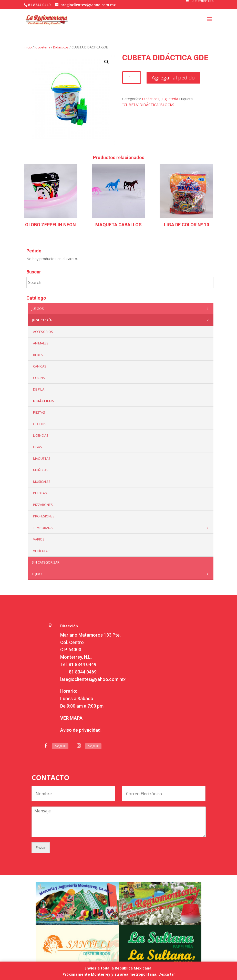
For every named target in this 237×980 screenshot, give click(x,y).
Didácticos (61, 47)
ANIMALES (41, 343)
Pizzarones (43, 505)
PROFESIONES (44, 516)
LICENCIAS (41, 435)
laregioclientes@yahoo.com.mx (93, 679)
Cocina (39, 378)
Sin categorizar (46, 562)
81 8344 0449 (83, 664)
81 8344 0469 (83, 672)
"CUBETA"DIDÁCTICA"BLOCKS (148, 105)
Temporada (122, 528)
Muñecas (41, 470)
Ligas (38, 447)
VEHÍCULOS (42, 551)
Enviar (41, 848)
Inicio (28, 47)
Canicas (40, 366)
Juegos (121, 309)
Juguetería (42, 47)
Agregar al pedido (173, 78)
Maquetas (42, 458)
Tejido (121, 574)
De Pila (39, 389)
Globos (40, 424)
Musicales (42, 482)
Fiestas (39, 412)
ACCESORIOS (43, 332)
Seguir (60, 746)
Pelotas (40, 493)
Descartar (167, 974)
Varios (39, 539)
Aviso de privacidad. (81, 730)
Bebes (38, 355)
